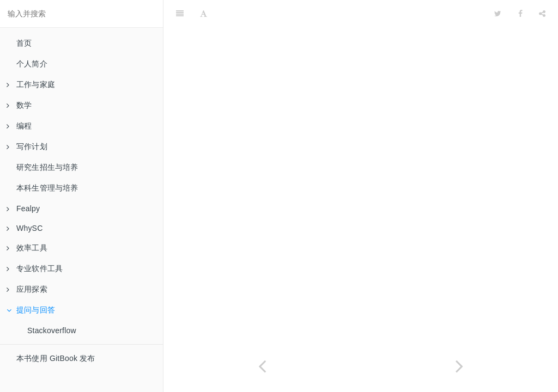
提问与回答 (31, 310)
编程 (19, 126)
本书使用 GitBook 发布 (56, 358)
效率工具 (27, 248)
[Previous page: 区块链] (262, 366)
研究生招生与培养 (47, 167)
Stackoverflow (52, 330)
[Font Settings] (204, 14)
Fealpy (23, 209)
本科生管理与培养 (47, 188)
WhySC (25, 228)
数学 (19, 105)
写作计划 (27, 146)
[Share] (542, 14)
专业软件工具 (35, 268)
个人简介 (32, 64)
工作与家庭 (31, 84)
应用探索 (27, 289)
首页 (24, 43)
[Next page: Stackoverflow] (459, 366)
